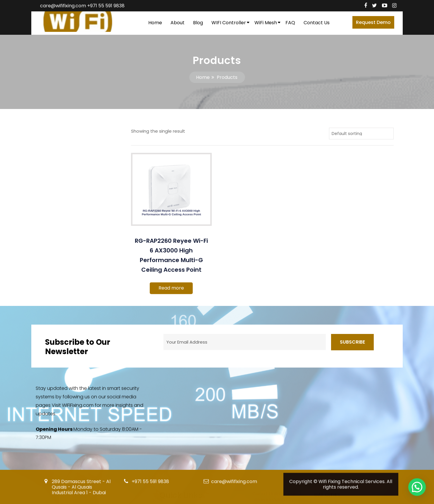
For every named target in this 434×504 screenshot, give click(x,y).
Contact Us (317, 23)
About (178, 23)
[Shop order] (361, 134)
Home (155, 23)
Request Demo (373, 22)
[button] (417, 487)
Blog (198, 23)
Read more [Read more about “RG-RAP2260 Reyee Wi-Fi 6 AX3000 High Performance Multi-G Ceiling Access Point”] (171, 288)
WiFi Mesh (266, 23)
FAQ (290, 23)
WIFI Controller (229, 23)
